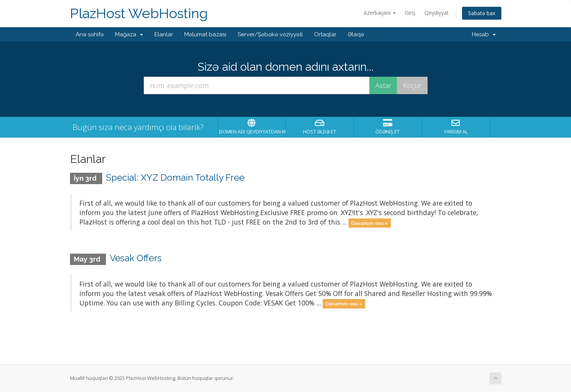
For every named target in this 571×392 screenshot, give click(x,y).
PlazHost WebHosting (139, 13)
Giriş (410, 13)
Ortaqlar (325, 34)
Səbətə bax (482, 13)
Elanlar (164, 34)
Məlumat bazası (205, 34)
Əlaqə (356, 34)
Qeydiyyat (437, 13)
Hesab (484, 34)
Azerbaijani (380, 13)
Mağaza (129, 34)
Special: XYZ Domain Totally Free (175, 177)
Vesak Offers (136, 258)
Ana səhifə (90, 34)
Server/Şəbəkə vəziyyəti (270, 34)
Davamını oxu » (370, 223)
